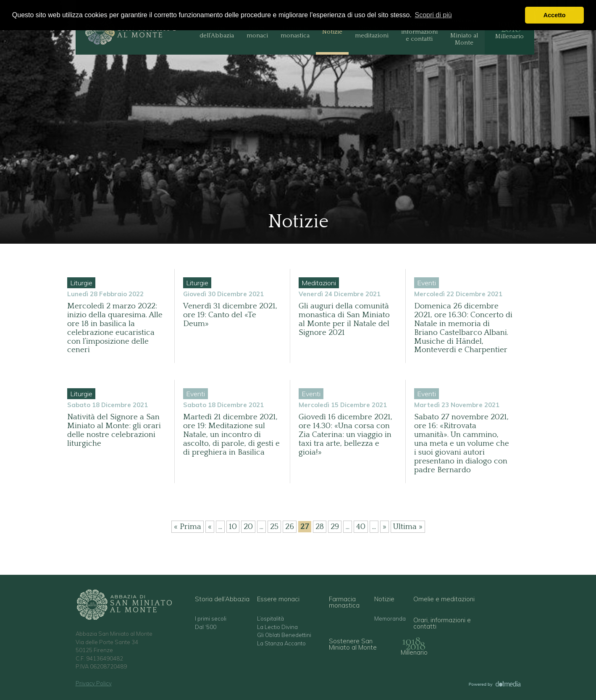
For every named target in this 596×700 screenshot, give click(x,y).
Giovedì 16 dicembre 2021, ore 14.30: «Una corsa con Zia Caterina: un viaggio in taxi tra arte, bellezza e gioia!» (345, 435)
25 (274, 527)
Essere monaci (257, 32)
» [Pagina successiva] (385, 527)
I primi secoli (211, 619)
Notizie (332, 32)
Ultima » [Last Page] (408, 527)
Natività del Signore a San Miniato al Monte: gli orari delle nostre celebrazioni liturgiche (114, 430)
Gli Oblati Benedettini (284, 635)
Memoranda (390, 619)
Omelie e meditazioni (372, 32)
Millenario (509, 36)
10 (233, 527)
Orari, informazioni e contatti (419, 32)
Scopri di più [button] (433, 15)
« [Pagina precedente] (210, 527)
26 (290, 527)
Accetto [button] (555, 15)
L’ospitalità (270, 619)
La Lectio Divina (277, 627)
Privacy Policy (94, 683)
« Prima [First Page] (188, 527)
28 (320, 527)
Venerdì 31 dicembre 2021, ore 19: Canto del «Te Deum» (230, 315)
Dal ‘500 (206, 627)
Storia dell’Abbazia (217, 32)
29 (335, 527)
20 (248, 527)
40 (361, 527)
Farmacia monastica (295, 32)
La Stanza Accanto (281, 643)
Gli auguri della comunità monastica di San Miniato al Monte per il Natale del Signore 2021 (344, 319)
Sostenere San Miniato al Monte (464, 32)
